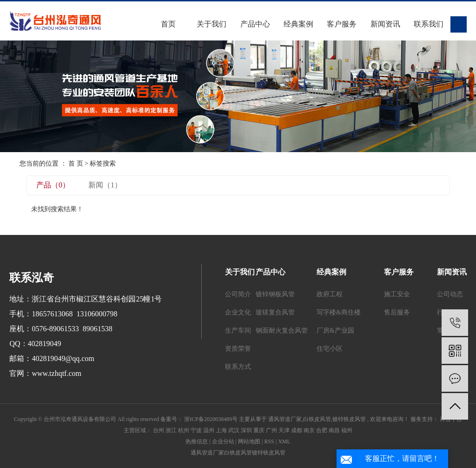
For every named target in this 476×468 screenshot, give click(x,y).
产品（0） (53, 185)
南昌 (334, 430)
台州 (159, 430)
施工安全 (397, 294)
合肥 (322, 430)
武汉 (234, 430)
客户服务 (342, 24)
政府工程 (330, 294)
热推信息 (197, 441)
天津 (284, 430)
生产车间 (238, 331)
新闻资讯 (385, 24)
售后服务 (397, 312)
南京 (309, 430)
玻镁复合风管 (275, 312)
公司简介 (238, 294)
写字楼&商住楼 (339, 312)
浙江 (171, 430)
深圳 (246, 430)
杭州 (184, 430)
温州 (209, 430)
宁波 (196, 430)
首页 (168, 24)
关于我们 (212, 24)
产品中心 (255, 24)
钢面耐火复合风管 (282, 331)
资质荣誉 (238, 349)
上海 (221, 430)
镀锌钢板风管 (275, 294)
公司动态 (450, 294)
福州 (347, 430)
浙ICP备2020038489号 (211, 419)
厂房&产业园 (335, 331)
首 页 (76, 164)
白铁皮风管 (317, 419)
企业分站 (223, 441)
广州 (271, 430)
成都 (297, 430)
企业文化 (238, 312)
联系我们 (429, 24)
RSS (269, 441)
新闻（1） (105, 185)
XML (284, 441)
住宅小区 (330, 349)
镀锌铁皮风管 (349, 419)
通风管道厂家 (285, 419)
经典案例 (298, 24)
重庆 (259, 430)
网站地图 (249, 441)
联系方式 (238, 367)
